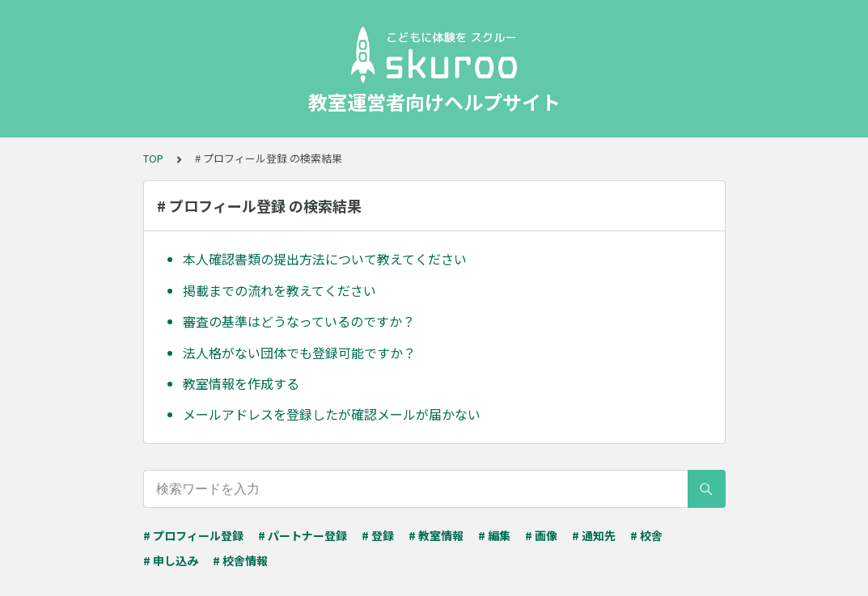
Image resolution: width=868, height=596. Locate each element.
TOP (153, 158)
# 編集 (494, 535)
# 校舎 (646, 535)
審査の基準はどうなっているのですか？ (299, 321)
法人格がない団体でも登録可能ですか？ (299, 353)
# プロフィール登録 (193, 535)
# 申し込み (171, 560)
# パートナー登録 (303, 535)
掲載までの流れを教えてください (279, 290)
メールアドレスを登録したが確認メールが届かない (332, 414)
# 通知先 (594, 535)
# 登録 (378, 535)
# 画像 (541, 535)
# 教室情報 (436, 535)
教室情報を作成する (241, 383)
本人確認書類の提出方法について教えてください (325, 259)
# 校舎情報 (240, 560)
